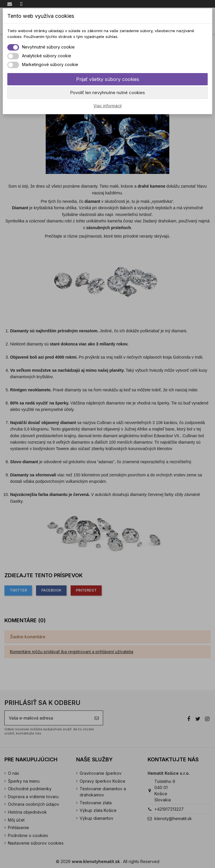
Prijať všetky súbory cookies (108, 79)
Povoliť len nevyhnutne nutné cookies (107, 92)
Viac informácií (107, 106)
